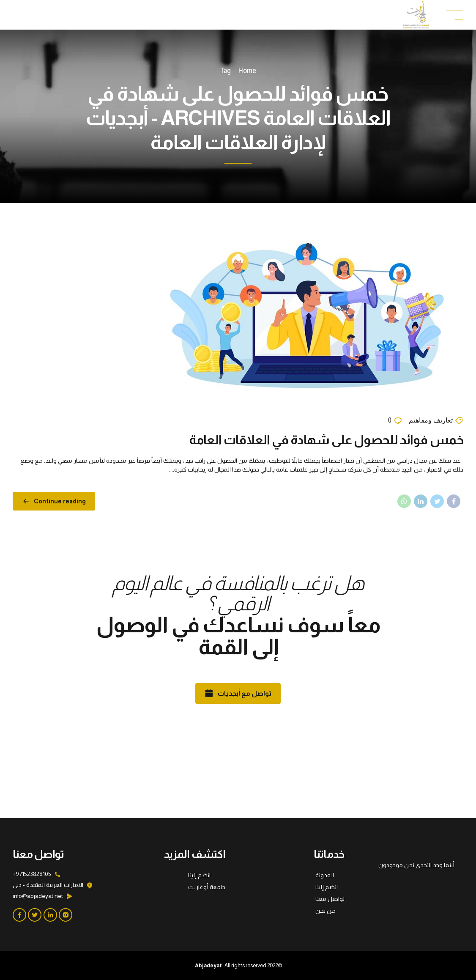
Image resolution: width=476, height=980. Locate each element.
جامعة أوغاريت (207, 887)
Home (247, 70)
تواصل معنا (330, 899)
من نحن (326, 911)
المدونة (325, 875)
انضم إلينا (327, 887)
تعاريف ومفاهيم (431, 421)
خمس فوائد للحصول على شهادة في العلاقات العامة (326, 440)
